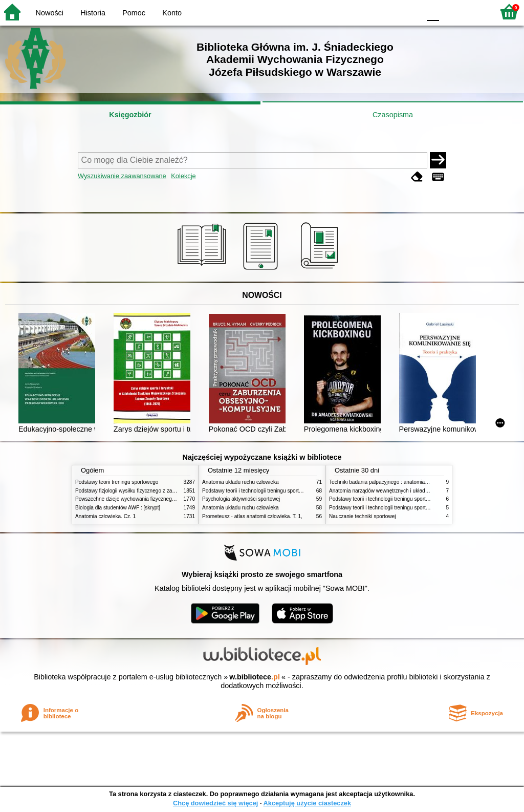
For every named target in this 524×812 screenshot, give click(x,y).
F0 (433, 12)
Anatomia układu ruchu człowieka (241, 482)
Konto (172, 13)
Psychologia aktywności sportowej (241, 499)
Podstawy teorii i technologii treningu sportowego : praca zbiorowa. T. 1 (410, 508)
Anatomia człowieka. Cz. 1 (105, 516)
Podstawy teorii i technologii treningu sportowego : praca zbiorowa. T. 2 (283, 491)
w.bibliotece (255, 677)
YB (388, 12)
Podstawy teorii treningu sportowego (117, 482)
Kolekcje (183, 176)
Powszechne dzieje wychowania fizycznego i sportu (134, 499)
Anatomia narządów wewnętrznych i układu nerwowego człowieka (404, 491)
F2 (474, 12)
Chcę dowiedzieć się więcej (215, 803)
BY (409, 12)
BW (368, 12)
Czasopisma (393, 115)
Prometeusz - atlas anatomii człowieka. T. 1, (252, 516)
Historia (93, 13)
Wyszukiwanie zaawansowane (122, 176)
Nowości (50, 13)
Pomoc (134, 13)
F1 (451, 12)
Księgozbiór (130, 115)
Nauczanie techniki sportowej (363, 516)
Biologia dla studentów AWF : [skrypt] (118, 508)
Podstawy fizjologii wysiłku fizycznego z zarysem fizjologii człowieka (152, 491)
